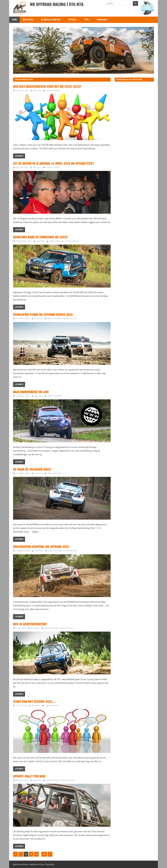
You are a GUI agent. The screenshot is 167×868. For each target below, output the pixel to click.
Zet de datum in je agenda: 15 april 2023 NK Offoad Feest (53, 164)
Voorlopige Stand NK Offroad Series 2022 (43, 315)
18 (44, 854)
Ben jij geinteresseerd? (30, 624)
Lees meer (19, 156)
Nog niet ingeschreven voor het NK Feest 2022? (47, 87)
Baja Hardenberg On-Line (31, 392)
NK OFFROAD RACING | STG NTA (57, 4)
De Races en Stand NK (51, 20)
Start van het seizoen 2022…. (34, 702)
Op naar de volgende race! (32, 469)
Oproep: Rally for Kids (29, 776)
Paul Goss (37, 90)
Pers (87, 20)
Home (14, 20)
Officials (72, 20)
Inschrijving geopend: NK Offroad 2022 (41, 547)
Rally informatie (57, 241)
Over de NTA (28, 20)
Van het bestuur (53, 90)
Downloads (102, 20)
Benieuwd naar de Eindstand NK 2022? (40, 237)
